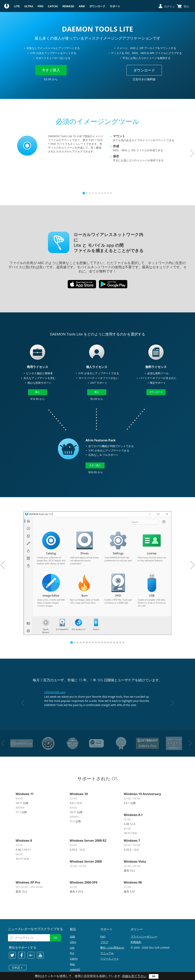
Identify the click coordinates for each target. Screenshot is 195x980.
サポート (115, 6)
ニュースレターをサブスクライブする (36, 929)
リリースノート (110, 959)
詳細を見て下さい (134, 976)
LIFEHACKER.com (55, 692)
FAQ (103, 937)
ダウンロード (97, 6)
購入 (38, 392)
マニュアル (107, 953)
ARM (82, 6)
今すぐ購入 (51, 70)
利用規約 (136, 942)
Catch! (53, 6)
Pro (41, 6)
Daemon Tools (7, 6)
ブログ (104, 942)
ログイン (169, 6)
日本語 (16, 968)
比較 (73, 937)
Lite (17, 6)
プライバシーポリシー (144, 937)
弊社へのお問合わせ (112, 948)
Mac (72, 964)
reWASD (68, 6)
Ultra (29, 6)
